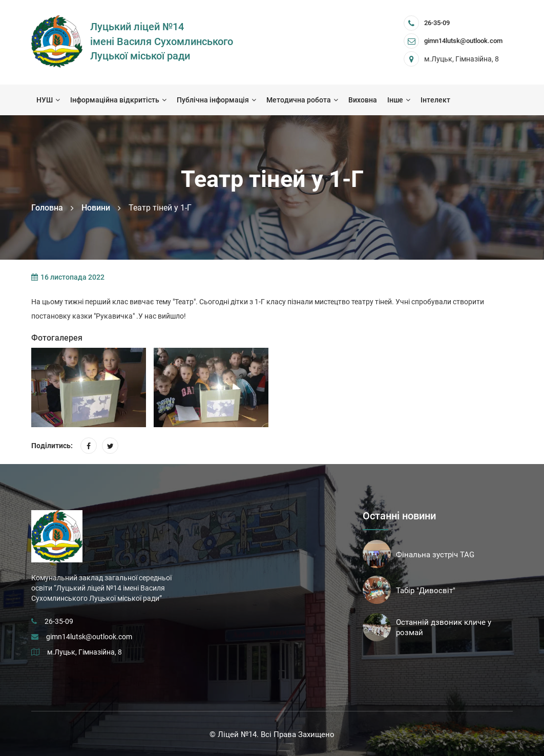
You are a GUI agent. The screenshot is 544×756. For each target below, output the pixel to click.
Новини (96, 208)
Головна (47, 208)
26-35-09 (437, 23)
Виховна (363, 100)
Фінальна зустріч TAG (435, 555)
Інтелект (435, 100)
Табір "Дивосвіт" (426, 591)
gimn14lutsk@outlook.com (89, 637)
